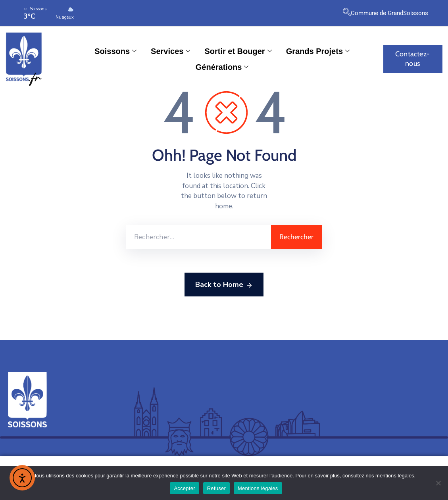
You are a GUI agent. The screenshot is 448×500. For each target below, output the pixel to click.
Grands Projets (318, 51)
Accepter (184, 488)
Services (170, 51)
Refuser (216, 488)
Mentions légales (258, 488)
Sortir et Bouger (238, 51)
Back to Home (224, 285)
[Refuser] (438, 483)
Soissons (115, 51)
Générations (222, 67)
